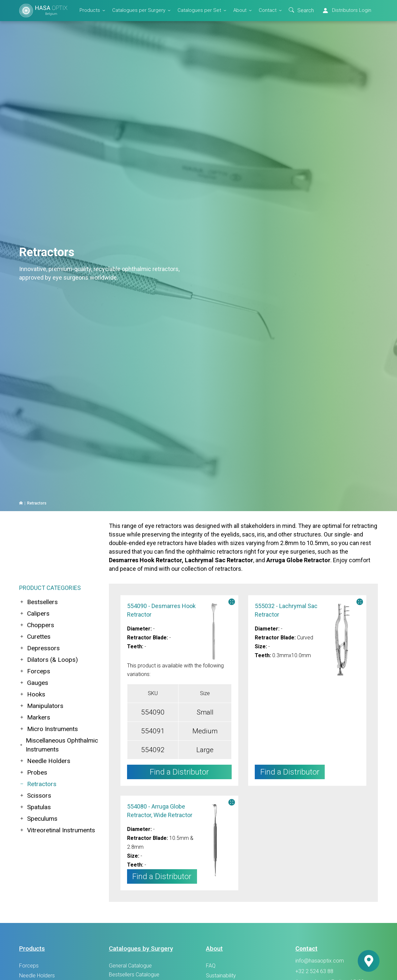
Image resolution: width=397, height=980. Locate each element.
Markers (35, 717)
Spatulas (35, 807)
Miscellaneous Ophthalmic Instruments (59, 745)
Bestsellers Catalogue (134, 975)
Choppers (37, 625)
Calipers (34, 613)
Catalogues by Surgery (141, 949)
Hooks (32, 694)
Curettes (35, 637)
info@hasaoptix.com (320, 961)
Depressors (39, 648)
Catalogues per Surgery (139, 10)
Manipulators (41, 706)
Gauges (34, 683)
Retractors (38, 784)
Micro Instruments (49, 729)
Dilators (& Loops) (49, 660)
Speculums (38, 819)
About (240, 10)
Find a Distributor (290, 772)
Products (90, 10)
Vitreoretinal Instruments (57, 830)
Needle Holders (45, 761)
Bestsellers (38, 602)
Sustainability (221, 976)
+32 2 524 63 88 (314, 971)
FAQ (211, 966)
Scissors (35, 796)
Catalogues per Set (199, 10)
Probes (33, 772)
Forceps (35, 671)
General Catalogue (130, 966)
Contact (268, 10)
